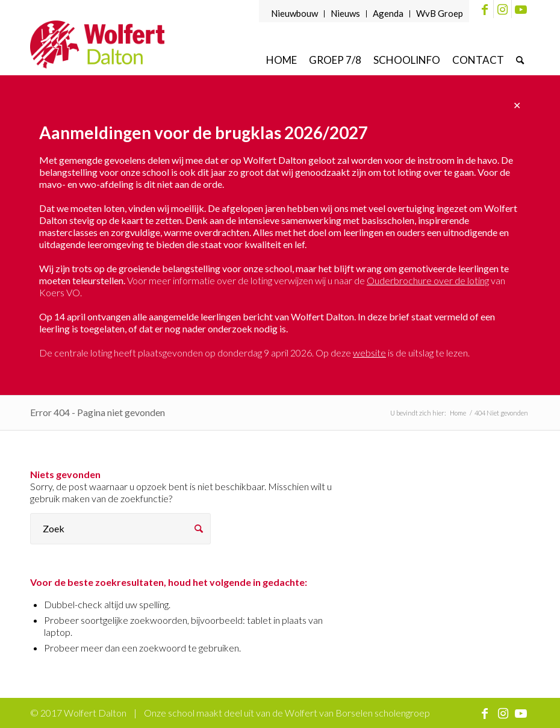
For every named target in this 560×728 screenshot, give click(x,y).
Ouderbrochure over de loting (428, 280)
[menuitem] (295, 14)
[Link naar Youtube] (521, 9)
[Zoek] (520, 60)
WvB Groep (440, 13)
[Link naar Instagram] (502, 9)
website (369, 353)
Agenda (388, 13)
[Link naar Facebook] (484, 9)
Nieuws (345, 13)
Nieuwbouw (294, 13)
